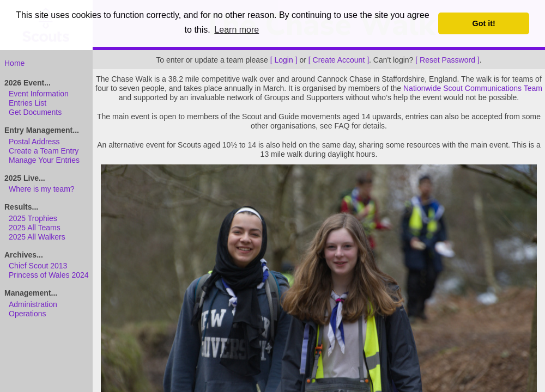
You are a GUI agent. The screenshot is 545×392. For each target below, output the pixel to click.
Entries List (28, 103)
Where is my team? (42, 189)
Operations (27, 314)
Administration (33, 304)
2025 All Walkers (37, 237)
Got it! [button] (484, 23)
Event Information (39, 94)
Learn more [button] (237, 30)
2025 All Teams (35, 228)
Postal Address (34, 142)
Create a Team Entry (44, 151)
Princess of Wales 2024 (49, 275)
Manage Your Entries (44, 160)
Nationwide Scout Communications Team (473, 88)
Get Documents (35, 112)
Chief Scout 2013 (38, 266)
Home (14, 63)
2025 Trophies (33, 218)
